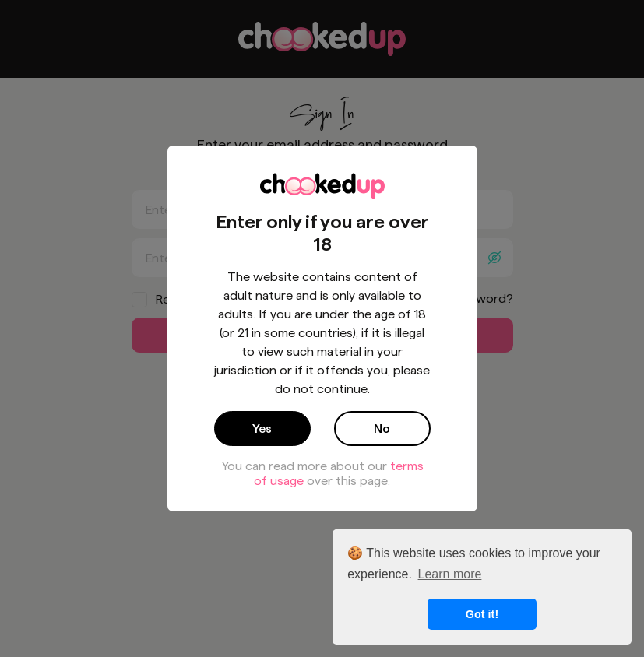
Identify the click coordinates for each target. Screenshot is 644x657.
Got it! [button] (482, 614)
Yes (262, 429)
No (382, 429)
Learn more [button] (450, 574)
